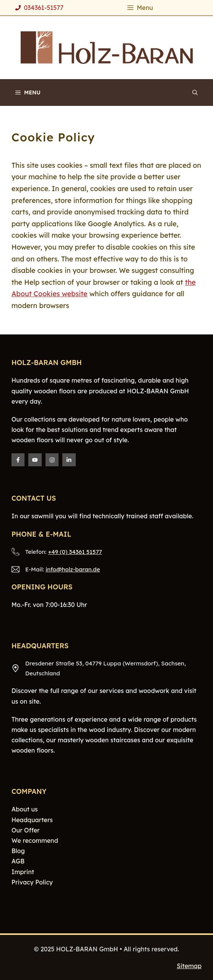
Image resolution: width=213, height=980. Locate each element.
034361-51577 (43, 8)
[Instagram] (52, 460)
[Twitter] (35, 460)
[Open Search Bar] (195, 92)
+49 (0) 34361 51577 (75, 552)
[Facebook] (18, 460)
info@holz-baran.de (73, 569)
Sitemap (189, 966)
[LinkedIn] (69, 460)
